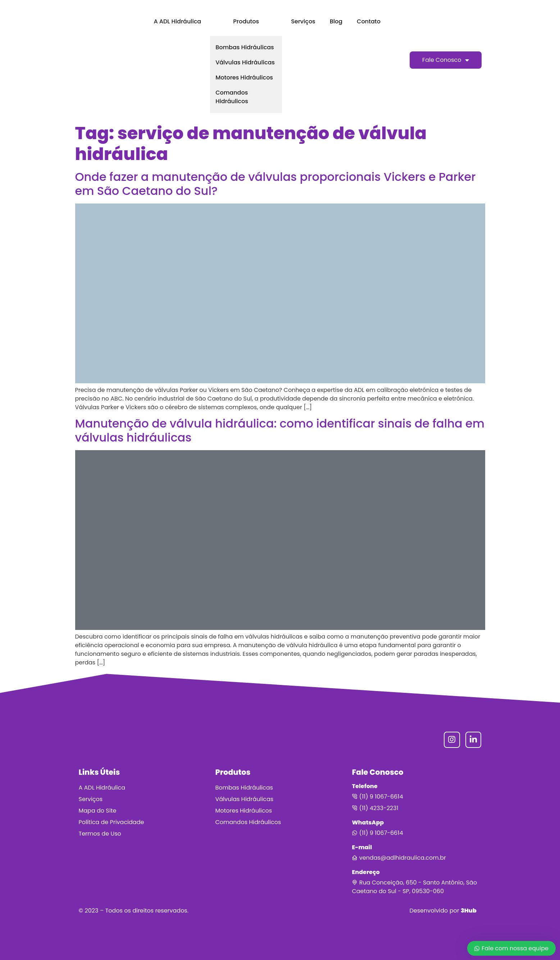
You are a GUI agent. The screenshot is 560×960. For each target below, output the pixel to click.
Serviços (303, 21)
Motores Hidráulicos (244, 77)
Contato (369, 21)
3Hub (469, 911)
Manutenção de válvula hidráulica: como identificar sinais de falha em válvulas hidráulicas (280, 430)
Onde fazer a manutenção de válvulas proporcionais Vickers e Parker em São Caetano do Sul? (276, 184)
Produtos (246, 21)
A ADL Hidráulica (177, 21)
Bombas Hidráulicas (245, 47)
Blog (336, 21)
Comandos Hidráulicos (232, 97)
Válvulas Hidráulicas (245, 62)
